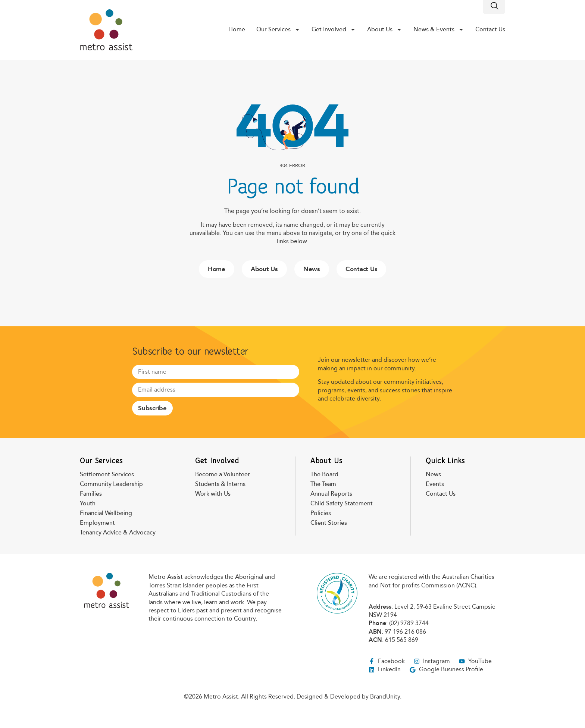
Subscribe (152, 408)
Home (237, 29)
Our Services (278, 29)
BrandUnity (385, 696)
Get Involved (334, 29)
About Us (385, 29)
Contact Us (490, 29)
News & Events (439, 29)
